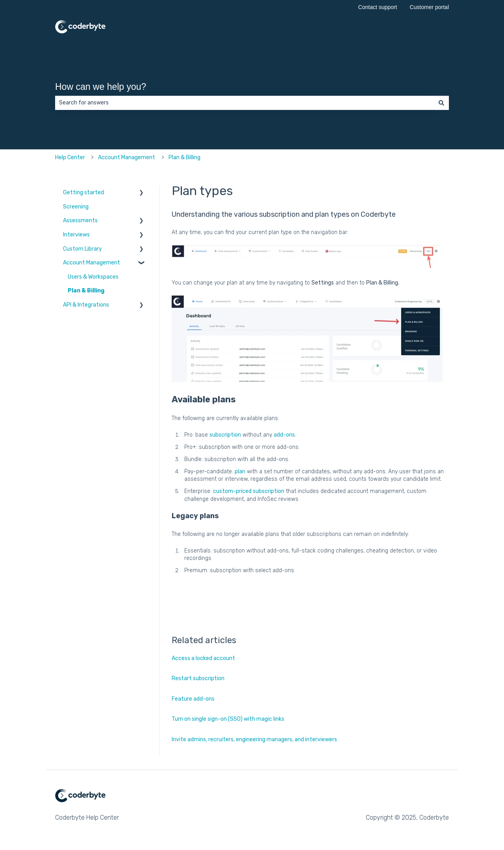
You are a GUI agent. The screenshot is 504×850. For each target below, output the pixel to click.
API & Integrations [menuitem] (86, 305)
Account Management (127, 157)
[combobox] (245, 103)
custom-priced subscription (249, 491)
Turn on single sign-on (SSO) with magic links (228, 719)
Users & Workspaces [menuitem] (93, 277)
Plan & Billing (184, 157)
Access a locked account (203, 658)
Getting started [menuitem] (83, 193)
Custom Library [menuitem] (82, 249)
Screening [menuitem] (76, 207)
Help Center (70, 157)
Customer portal (429, 7)
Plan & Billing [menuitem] (86, 291)
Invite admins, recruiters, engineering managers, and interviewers (254, 739)
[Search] (441, 103)
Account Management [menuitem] (92, 263)
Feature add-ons (193, 699)
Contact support (378, 7)
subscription (225, 435)
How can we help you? (101, 87)
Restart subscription (198, 678)
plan (240, 471)
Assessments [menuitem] (80, 220)
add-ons (284, 435)
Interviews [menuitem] (76, 235)
